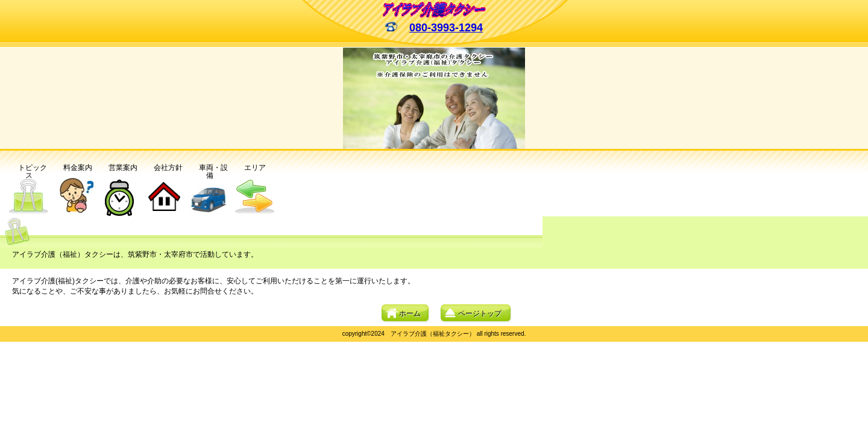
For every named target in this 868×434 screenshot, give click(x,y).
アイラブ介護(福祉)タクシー (434, 10)
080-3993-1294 (446, 28)
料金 (74, 168)
